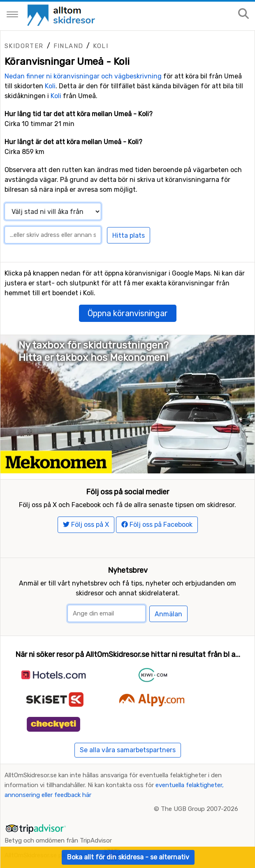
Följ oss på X (86, 525)
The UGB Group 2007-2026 (199, 809)
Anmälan (168, 614)
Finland (68, 46)
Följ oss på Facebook (157, 525)
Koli (101, 46)
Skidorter (24, 46)
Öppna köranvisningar (128, 313)
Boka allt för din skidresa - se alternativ (128, 857)
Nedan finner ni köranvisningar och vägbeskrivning (83, 76)
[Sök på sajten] (243, 14)
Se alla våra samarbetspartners (128, 750)
